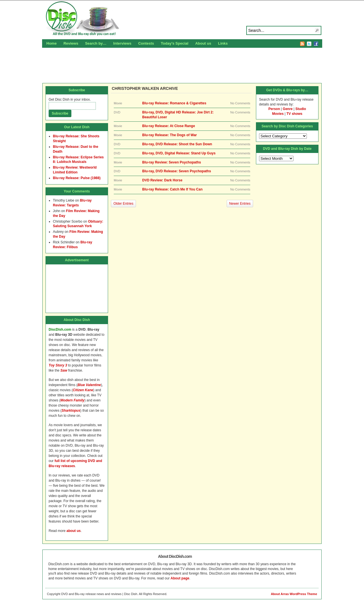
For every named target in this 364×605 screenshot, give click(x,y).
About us (203, 43)
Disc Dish (182, 19)
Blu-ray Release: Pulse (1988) (77, 178)
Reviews (71, 43)
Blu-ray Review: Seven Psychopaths (172, 162)
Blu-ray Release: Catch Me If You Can (172, 189)
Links (223, 43)
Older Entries (123, 204)
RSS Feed (302, 44)
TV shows (294, 114)
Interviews (122, 43)
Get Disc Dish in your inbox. (70, 100)
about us (74, 531)
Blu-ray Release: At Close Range (169, 126)
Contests (146, 43)
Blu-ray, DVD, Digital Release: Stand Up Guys (179, 153)
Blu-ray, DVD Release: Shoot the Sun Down (177, 144)
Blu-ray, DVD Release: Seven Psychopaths (177, 171)
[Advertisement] (182, 65)
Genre (288, 109)
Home (51, 43)
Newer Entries (240, 204)
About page (180, 578)
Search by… (96, 43)
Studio (301, 109)
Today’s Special (175, 43)
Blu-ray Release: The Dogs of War (169, 135)
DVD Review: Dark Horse (162, 180)
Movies (278, 114)
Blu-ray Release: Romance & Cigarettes (174, 103)
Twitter (309, 44)
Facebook (316, 44)
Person (274, 109)
